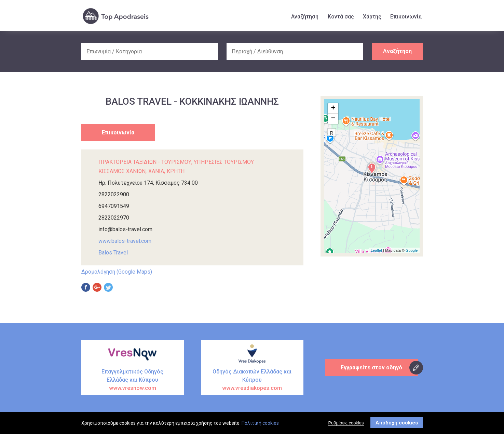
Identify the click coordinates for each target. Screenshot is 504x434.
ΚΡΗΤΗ (176, 171)
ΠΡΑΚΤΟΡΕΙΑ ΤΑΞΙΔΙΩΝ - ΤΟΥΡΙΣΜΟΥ (145, 162)
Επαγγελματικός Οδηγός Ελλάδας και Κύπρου (133, 380)
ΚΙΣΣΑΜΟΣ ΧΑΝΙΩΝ (122, 171)
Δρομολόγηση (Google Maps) (117, 272)
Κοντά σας (341, 17)
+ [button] (333, 108)
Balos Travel (113, 253)
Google (412, 250)
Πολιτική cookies (260, 423)
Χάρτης (372, 17)
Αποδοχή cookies (397, 423)
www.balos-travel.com (125, 241)
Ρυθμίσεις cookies (346, 423)
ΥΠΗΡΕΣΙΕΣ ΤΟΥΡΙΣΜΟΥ (224, 162)
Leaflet (376, 250)
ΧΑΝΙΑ (156, 171)
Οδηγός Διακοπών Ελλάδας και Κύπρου (252, 380)
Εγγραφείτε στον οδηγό (372, 367)
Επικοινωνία (406, 17)
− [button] (333, 119)
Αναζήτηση (305, 17)
